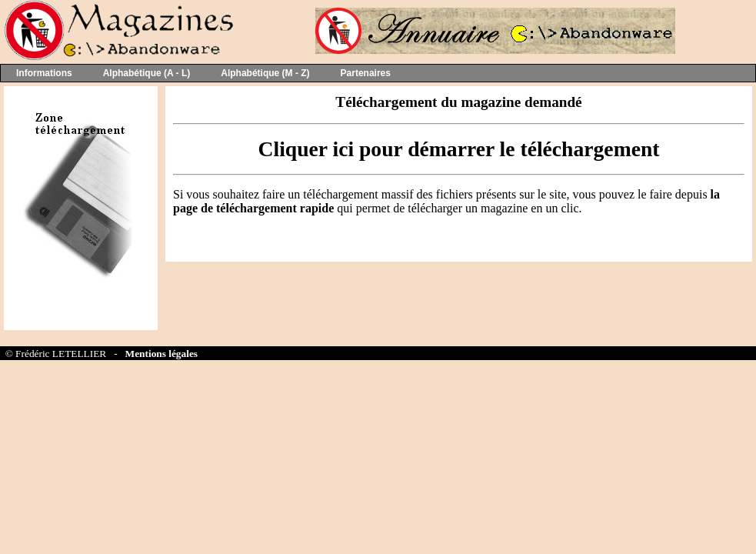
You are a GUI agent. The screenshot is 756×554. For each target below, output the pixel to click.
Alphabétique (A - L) (147, 73)
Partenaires (366, 73)
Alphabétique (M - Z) (265, 73)
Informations (44, 73)
